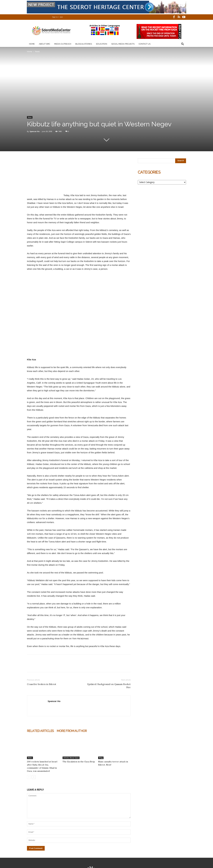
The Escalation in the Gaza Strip (79, 762)
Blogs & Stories (84, 44)
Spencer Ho (35, 131)
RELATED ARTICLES (40, 731)
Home (32, 44)
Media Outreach (63, 44)
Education (102, 44)
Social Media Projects (123, 44)
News (30, 117)
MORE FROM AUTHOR (72, 731)
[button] (182, 44)
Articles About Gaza (71, 758)
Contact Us (145, 44)
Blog (101, 758)
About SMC (44, 44)
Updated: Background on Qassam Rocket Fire (109, 686)
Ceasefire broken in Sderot (42, 684)
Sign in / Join (57, 17)
